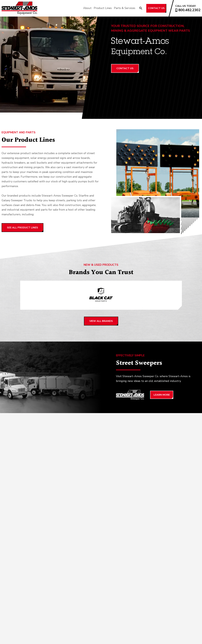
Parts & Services (117, 8)
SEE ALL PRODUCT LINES (22, 228)
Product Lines (96, 8)
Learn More (162, 396)
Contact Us (153, 8)
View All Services (19, 525)
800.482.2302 (188, 10)
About (80, 8)
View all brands (101, 322)
